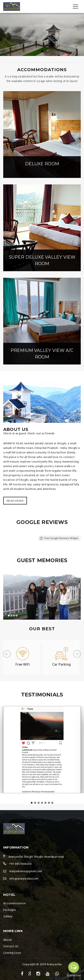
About (8, 940)
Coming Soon (12, 953)
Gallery (8, 917)
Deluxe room (42, 164)
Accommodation (15, 904)
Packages (10, 910)
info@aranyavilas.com (24, 879)
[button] (3, 531)
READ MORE (15, 501)
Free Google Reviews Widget (59, 538)
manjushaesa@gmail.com (26, 871)
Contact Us (11, 946)
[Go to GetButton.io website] (74, 976)
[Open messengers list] (74, 967)
